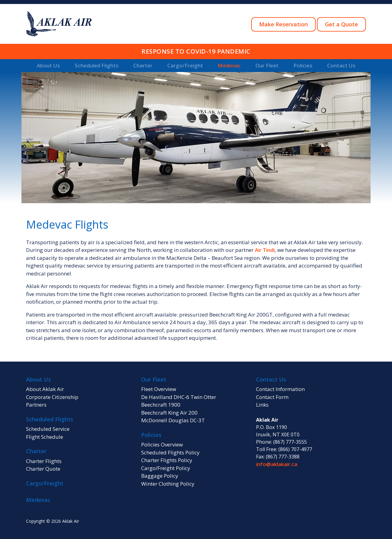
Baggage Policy (160, 476)
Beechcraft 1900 (161, 405)
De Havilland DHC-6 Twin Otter (179, 397)
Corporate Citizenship (52, 397)
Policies (303, 65)
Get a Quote (341, 24)
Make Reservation (283, 24)
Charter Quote (43, 469)
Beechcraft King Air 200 (169, 413)
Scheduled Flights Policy (170, 452)
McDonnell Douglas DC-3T (173, 420)
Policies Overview (162, 444)
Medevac (229, 65)
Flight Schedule (45, 437)
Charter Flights (44, 461)
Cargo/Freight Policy (166, 468)
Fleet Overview (159, 389)
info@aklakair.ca (277, 464)
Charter (143, 65)
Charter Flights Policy (167, 460)
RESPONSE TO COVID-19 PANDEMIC (196, 51)
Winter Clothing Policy (168, 484)
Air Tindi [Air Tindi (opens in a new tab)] (265, 250)
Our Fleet (267, 65)
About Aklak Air (45, 389)
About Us (48, 65)
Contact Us (341, 65)
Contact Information (280, 389)
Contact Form (272, 397)
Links (262, 405)
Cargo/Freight (185, 65)
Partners (36, 405)
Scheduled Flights (97, 65)
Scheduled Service (48, 429)
